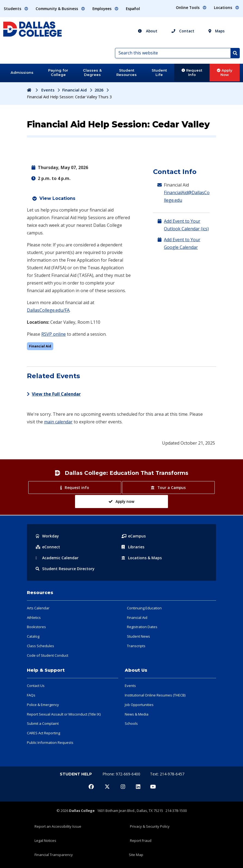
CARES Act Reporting (43, 733)
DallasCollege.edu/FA (48, 310)
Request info (75, 488)
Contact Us (36, 686)
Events (48, 90)
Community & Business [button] (60, 9)
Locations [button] (227, 7)
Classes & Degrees (92, 72)
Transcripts (136, 646)
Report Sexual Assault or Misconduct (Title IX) (64, 714)
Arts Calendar (38, 608)
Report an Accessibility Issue (58, 826)
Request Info (192, 72)
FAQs (31, 695)
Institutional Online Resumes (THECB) (155, 695)
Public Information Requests (50, 742)
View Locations (57, 198)
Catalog (33, 636)
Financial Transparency (54, 855)
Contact (183, 31)
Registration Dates (142, 627)
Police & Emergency (43, 705)
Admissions (22, 72)
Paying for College (58, 72)
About (148, 31)
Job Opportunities (139, 705)
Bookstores (36, 627)
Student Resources (127, 72)
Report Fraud (141, 841)
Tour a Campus (168, 488)
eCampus (134, 536)
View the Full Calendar (54, 394)
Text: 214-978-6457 (167, 774)
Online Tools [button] (191, 7)
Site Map (136, 855)
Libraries (133, 547)
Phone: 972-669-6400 (122, 774)
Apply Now (225, 72)
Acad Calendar (57, 558)
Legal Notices (45, 841)
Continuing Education (144, 608)
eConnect (48, 547)
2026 (99, 90)
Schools (131, 723)
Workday (47, 536)
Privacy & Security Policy (150, 826)
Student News (138, 636)
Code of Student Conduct (48, 655)
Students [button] (16, 9)
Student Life (159, 72)
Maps (216, 31)
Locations (142, 558)
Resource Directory (65, 569)
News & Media (137, 714)
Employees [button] (105, 9)
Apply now (121, 501)
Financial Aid (74, 90)
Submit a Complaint (43, 723)
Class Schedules (40, 646)
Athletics (34, 618)
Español (133, 9)
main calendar (58, 422)
